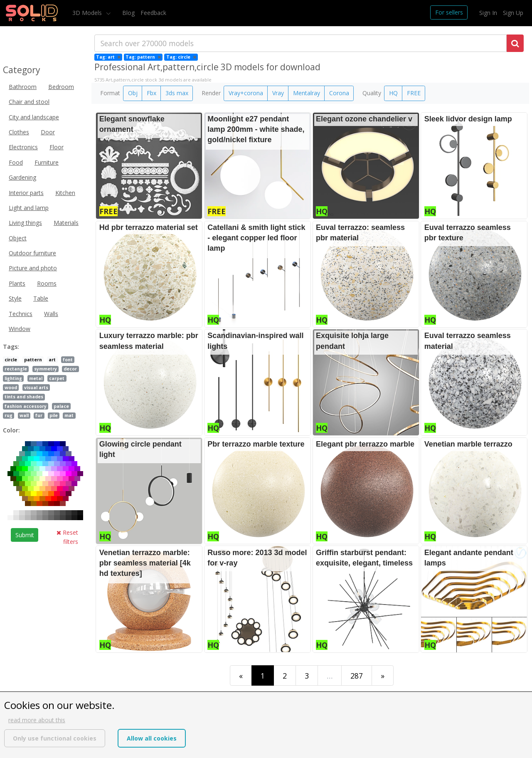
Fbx (151, 93)
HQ (393, 93)
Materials (66, 223)
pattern (33, 360)
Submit (25, 535)
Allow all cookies (152, 738)
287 (357, 676)
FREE (414, 93)
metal (36, 378)
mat (69, 415)
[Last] (383, 675)
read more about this (37, 720)
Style (15, 298)
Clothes (19, 132)
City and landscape (34, 117)
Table (41, 298)
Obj (133, 93)
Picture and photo (33, 268)
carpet (57, 378)
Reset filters (67, 537)
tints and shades (24, 397)
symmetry (46, 369)
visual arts (36, 388)
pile (54, 415)
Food (16, 162)
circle (11, 360)
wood (11, 388)
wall (24, 415)
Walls (51, 314)
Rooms (47, 283)
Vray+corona (246, 93)
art (52, 360)
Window (20, 329)
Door (48, 132)
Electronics (23, 147)
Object (18, 238)
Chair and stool (29, 102)
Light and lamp (29, 208)
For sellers (449, 12)
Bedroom (61, 87)
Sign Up (513, 13)
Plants (17, 283)
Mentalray (307, 93)
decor (70, 369)
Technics (21, 314)
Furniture (47, 162)
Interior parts (26, 193)
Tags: (11, 347)
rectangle (16, 369)
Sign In (488, 13)
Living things (25, 223)
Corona (339, 93)
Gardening (22, 177)
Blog (128, 13)
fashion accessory (26, 406)
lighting (13, 378)
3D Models (88, 13)
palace (61, 406)
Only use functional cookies (55, 738)
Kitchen (65, 193)
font (68, 360)
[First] (241, 675)
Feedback (153, 13)
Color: (11, 430)
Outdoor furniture (32, 253)
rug (9, 415)
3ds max (177, 93)
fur (39, 415)
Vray (278, 93)
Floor (57, 147)
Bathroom (23, 87)
